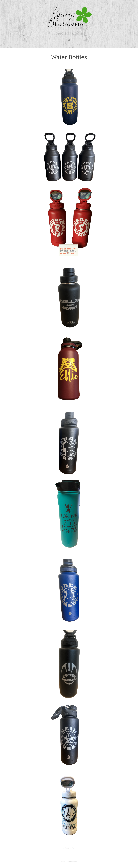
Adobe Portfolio (72, 862)
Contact (79, 33)
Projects (59, 33)
